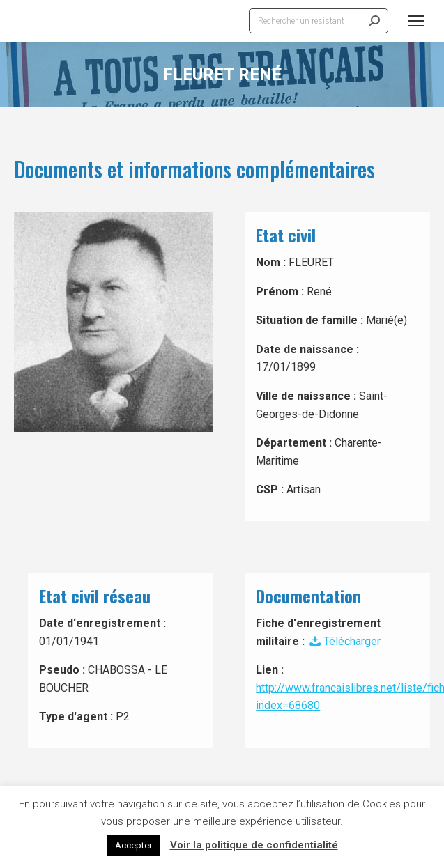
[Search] (319, 21)
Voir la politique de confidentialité (254, 845)
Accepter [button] (133, 845)
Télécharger (344, 641)
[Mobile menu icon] (416, 21)
